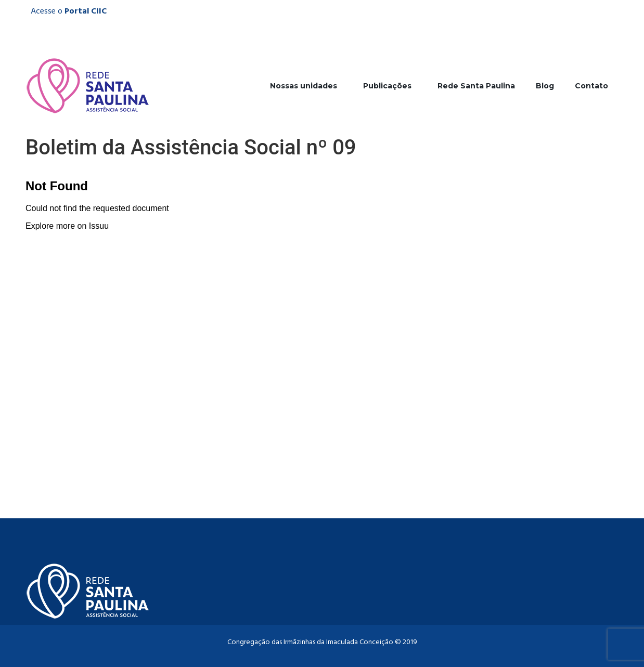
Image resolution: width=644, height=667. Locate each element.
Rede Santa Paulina (476, 86)
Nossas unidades (306, 86)
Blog (545, 86)
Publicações (390, 86)
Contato (591, 86)
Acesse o (69, 11)
